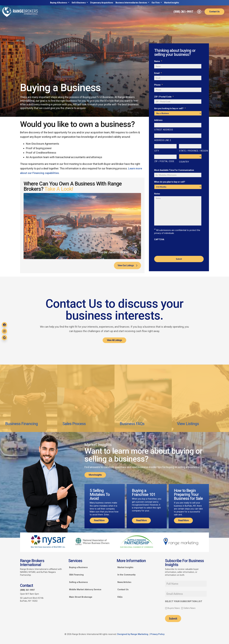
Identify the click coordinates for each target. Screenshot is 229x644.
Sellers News (190, 608)
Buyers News (174, 608)
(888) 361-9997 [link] (183, 12)
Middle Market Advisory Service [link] (85, 590)
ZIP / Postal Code (164, 97)
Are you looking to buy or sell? (170, 108)
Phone (158, 85)
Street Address (164, 130)
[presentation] (176, 248)
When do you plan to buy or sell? (170, 182)
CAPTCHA (159, 239)
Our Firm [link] (156, 3)
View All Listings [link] (114, 340)
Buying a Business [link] (78, 567)
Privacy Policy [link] (157, 634)
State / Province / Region (190, 151)
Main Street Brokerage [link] (81, 597)
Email (158, 73)
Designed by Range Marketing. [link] (133, 634)
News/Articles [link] (124, 582)
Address (158, 120)
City (157, 151)
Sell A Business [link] (79, 3)
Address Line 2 (163, 140)
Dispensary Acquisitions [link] (102, 3)
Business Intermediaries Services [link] (132, 3)
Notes (157, 194)
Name (158, 61)
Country (184, 162)
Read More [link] (99, 520)
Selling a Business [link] (78, 582)
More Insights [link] (95, 475)
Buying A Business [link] (59, 3)
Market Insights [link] (172, 3)
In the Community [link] (126, 575)
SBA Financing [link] (76, 575)
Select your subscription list (184, 601)
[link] (20, 12)
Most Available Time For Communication (174, 170)
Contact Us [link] (215, 12)
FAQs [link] (120, 597)
